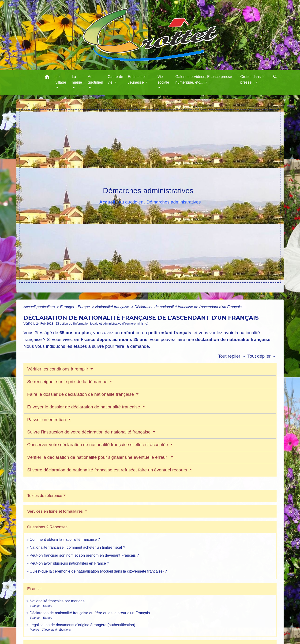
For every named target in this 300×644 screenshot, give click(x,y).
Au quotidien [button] (96, 80)
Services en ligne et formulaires (56, 511)
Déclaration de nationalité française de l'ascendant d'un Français (188, 307)
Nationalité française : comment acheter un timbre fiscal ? (77, 547)
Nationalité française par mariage (57, 601)
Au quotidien (131, 202)
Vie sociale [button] (163, 80)
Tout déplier (262, 356)
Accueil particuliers (40, 307)
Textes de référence (45, 496)
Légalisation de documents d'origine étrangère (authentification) (82, 625)
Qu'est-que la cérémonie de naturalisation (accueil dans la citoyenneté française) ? (98, 571)
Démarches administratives (174, 202)
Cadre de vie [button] (115, 80)
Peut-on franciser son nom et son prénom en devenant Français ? (84, 555)
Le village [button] (61, 80)
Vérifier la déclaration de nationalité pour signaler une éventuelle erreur (98, 457)
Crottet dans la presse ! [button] (252, 80)
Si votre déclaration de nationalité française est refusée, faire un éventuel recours (108, 470)
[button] (47, 78)
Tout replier (233, 356)
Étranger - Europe (75, 307)
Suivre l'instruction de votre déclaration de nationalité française (90, 432)
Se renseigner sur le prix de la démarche (68, 382)
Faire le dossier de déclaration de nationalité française (81, 394)
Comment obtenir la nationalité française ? (65, 539)
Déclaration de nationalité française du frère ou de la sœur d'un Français (90, 613)
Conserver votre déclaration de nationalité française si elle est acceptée (98, 445)
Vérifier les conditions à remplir (58, 369)
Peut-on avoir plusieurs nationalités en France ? (69, 563)
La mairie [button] (77, 80)
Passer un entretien (47, 420)
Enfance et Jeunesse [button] (137, 80)
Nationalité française (113, 307)
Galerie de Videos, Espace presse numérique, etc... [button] (204, 80)
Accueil (107, 202)
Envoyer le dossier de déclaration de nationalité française (84, 407)
